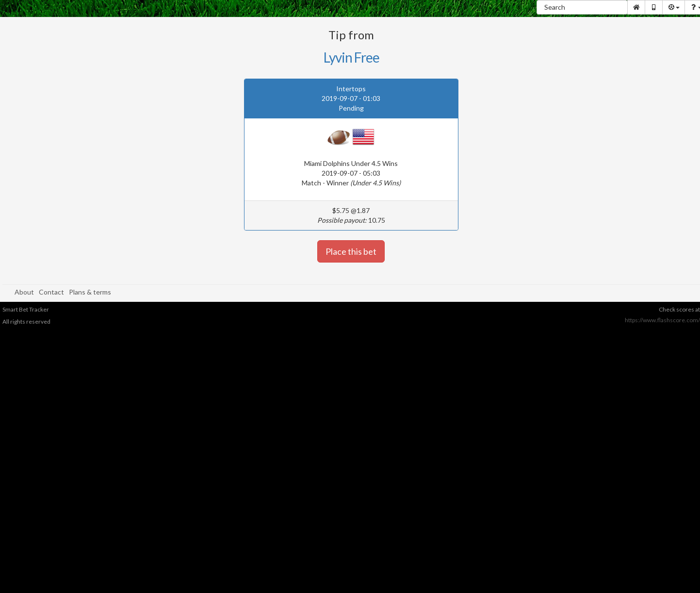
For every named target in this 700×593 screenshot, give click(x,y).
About (24, 292)
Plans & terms (90, 292)
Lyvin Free (351, 57)
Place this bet (351, 251)
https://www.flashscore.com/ (662, 320)
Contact (51, 292)
